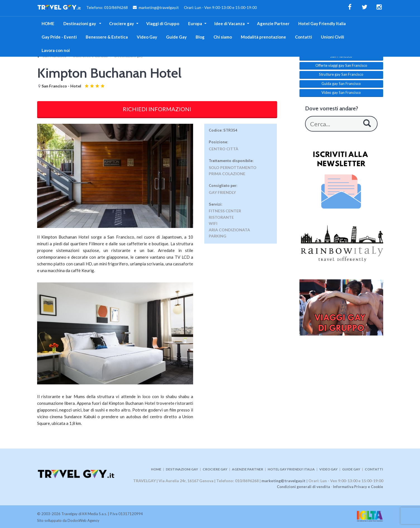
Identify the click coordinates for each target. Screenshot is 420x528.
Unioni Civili (333, 37)
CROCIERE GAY (215, 469)
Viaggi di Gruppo (163, 23)
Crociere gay (122, 23)
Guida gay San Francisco (341, 84)
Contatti (303, 37)
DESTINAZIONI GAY (182, 469)
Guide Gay (176, 37)
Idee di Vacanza (230, 23)
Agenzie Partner (273, 23)
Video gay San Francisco (341, 92)
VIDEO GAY (328, 469)
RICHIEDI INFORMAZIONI (157, 109)
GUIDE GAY (351, 469)
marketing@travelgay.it (284, 481)
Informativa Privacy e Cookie (358, 487)
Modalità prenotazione (263, 37)
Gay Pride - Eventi (59, 37)
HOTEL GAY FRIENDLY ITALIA (291, 469)
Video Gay (147, 37)
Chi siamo (223, 37)
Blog (200, 37)
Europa (195, 23)
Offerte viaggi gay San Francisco (341, 65)
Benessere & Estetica (107, 37)
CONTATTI (374, 469)
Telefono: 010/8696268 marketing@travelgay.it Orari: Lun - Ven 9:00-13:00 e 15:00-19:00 (147, 8)
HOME (48, 23)
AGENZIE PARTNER (248, 469)
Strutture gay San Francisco (341, 74)
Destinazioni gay (80, 23)
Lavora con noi (56, 50)
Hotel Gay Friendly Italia (322, 23)
